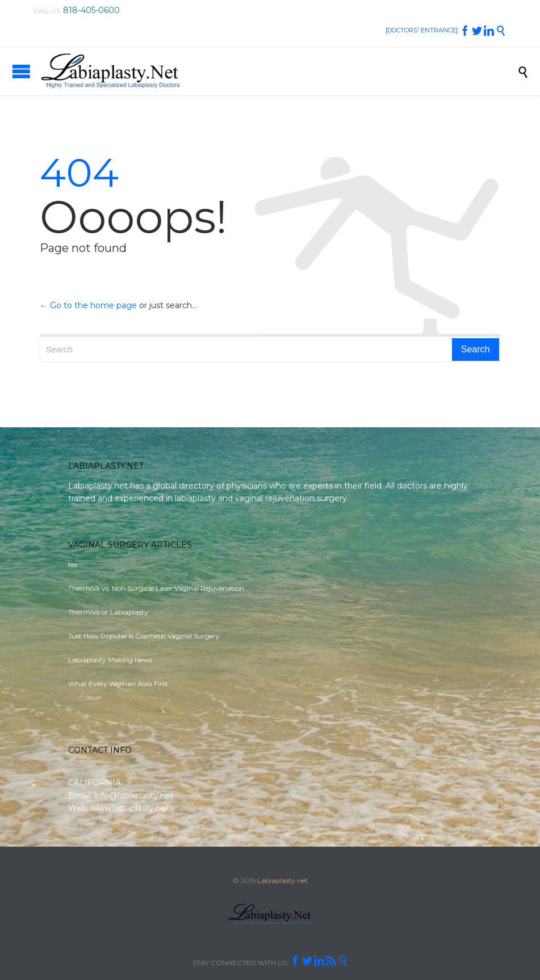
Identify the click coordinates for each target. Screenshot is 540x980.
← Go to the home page (88, 305)
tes (73, 564)
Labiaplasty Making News (110, 660)
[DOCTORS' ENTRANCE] (422, 30)
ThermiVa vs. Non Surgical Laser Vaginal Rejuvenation (156, 588)
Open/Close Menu (21, 71)
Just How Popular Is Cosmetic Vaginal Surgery (144, 636)
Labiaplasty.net (282, 880)
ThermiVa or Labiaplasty (108, 612)
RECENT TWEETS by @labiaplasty (125, 716)
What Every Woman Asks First (118, 684)
